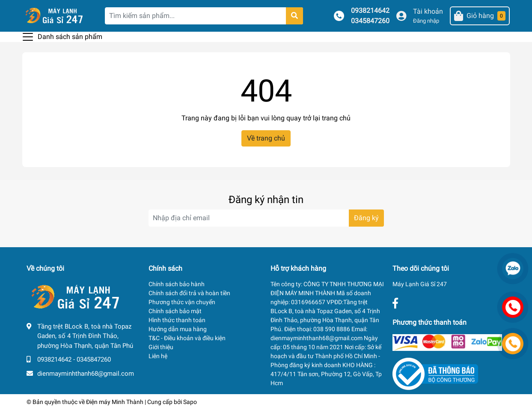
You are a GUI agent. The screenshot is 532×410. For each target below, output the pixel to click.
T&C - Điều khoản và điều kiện (187, 338)
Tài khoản (428, 11)
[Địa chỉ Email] (266, 218)
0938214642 (370, 10)
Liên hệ (158, 356)
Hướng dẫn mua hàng (178, 329)
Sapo (190, 402)
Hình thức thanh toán (177, 320)
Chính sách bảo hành (177, 284)
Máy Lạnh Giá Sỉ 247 (420, 284)
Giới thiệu (161, 347)
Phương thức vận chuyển (182, 302)
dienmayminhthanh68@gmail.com (86, 374)
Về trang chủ (266, 138)
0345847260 (370, 21)
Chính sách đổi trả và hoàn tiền (189, 293)
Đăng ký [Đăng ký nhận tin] (366, 218)
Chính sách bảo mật (175, 311)
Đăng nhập (426, 21)
